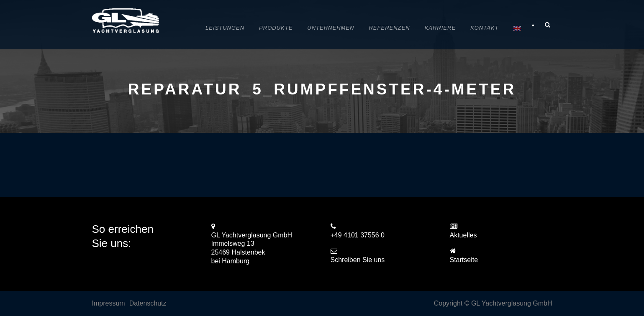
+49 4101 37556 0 (358, 235)
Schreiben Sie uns (358, 260)
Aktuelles (463, 235)
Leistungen (225, 28)
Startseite (464, 260)
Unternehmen (331, 28)
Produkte (276, 28)
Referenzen (389, 28)
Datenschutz (148, 303)
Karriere (440, 28)
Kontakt (484, 28)
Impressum (109, 303)
